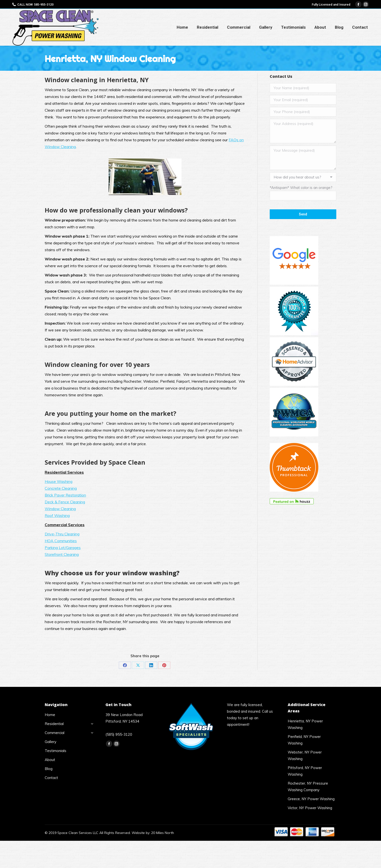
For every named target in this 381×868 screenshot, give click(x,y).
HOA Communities (61, 541)
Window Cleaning (60, 509)
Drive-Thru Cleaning (62, 534)
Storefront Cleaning (62, 554)
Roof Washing (57, 515)
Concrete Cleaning (61, 488)
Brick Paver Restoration (65, 495)
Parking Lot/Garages (63, 548)
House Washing (59, 481)
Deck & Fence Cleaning (65, 502)
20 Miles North (163, 833)
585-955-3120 (44, 4)
